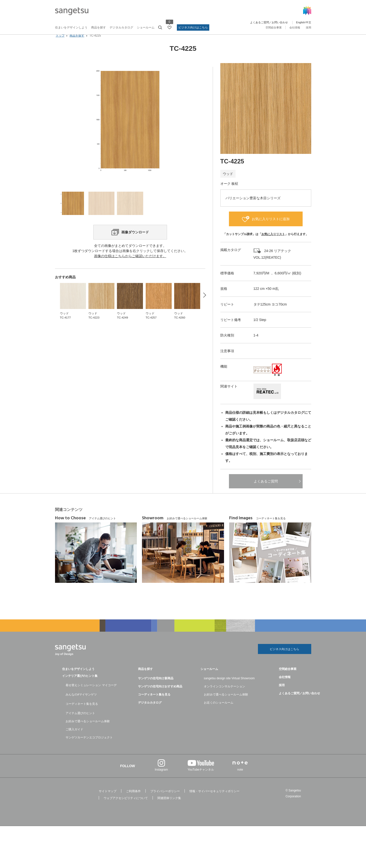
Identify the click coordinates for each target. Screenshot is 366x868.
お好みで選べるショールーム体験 (88, 729)
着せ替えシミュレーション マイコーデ (91, 693)
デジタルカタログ (121, 27)
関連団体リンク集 (169, 806)
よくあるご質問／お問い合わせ (269, 22)
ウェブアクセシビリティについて (126, 806)
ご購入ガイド (74, 737)
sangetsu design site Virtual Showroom (229, 686)
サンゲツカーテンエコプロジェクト (89, 745)
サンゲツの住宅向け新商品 (156, 686)
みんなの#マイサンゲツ (81, 702)
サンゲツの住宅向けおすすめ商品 (160, 694)
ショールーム (146, 27)
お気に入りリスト (273, 241)
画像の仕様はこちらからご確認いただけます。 (130, 280)
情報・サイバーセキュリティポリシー (214, 799)
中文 (309, 22)
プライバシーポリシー (165, 799)
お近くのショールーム (219, 710)
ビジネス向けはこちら (193, 27)
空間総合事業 (274, 27)
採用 (309, 27)
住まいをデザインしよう (71, 27)
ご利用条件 (133, 799)
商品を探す (99, 27)
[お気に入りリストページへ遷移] (169, 27)
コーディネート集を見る (82, 711)
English (300, 22)
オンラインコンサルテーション (225, 694)
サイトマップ (108, 799)
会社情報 (295, 27)
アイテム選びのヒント (80, 721)
